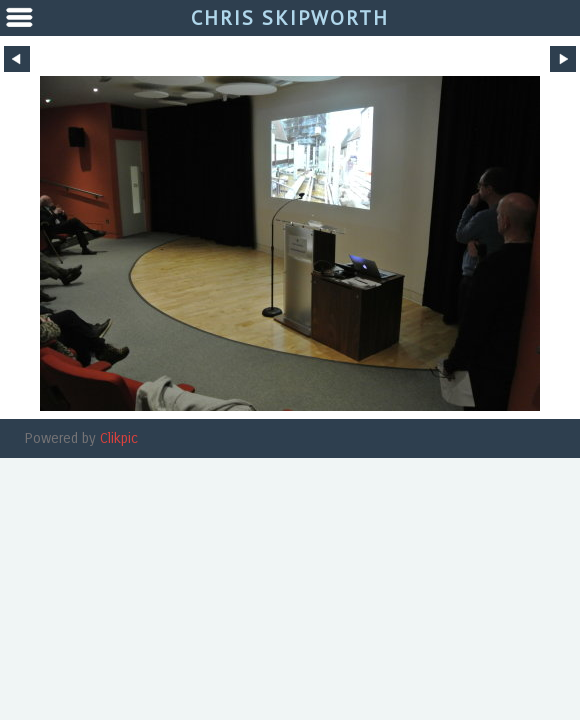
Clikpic (119, 438)
